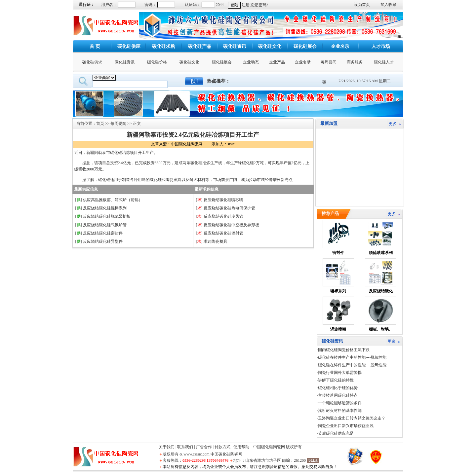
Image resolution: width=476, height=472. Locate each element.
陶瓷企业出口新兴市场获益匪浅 (346, 426)
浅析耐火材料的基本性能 (340, 411)
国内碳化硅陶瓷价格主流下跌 (344, 350)
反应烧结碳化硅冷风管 (223, 216)
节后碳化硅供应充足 (336, 433)
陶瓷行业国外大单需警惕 (340, 373)
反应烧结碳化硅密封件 (103, 233)
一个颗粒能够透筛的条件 (340, 403)
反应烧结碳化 (381, 291)
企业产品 (277, 62)
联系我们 (185, 447)
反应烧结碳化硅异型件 (103, 241)
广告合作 (204, 447)
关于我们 (167, 447)
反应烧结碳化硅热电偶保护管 (229, 208)
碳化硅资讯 (125, 62)
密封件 (338, 253)
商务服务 (355, 62)
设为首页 (362, 5)
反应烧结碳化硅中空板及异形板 (231, 225)
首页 (100, 124)
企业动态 (251, 62)
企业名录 (303, 62)
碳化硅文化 (189, 62)
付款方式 (222, 447)
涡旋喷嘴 (338, 329)
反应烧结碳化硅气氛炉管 (105, 225)
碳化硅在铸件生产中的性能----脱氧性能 (352, 357)
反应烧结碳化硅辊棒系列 (105, 208)
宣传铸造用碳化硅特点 (338, 395)
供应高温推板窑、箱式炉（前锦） (113, 200)
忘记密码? (259, 5)
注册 (246, 5)
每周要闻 (329, 62)
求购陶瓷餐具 (216, 241)
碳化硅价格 (157, 62)
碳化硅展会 (222, 62)
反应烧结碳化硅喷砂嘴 (223, 200)
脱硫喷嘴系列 (381, 253)
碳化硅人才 (384, 62)
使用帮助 (241, 447)
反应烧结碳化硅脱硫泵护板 (107, 216)
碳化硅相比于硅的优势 (338, 388)
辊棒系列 (338, 291)
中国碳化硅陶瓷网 (269, 447)
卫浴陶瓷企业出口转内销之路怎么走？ (352, 418)
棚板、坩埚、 (381, 329)
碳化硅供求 (92, 62)
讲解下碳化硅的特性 (336, 380)
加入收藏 (388, 5)
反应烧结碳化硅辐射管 (223, 233)
